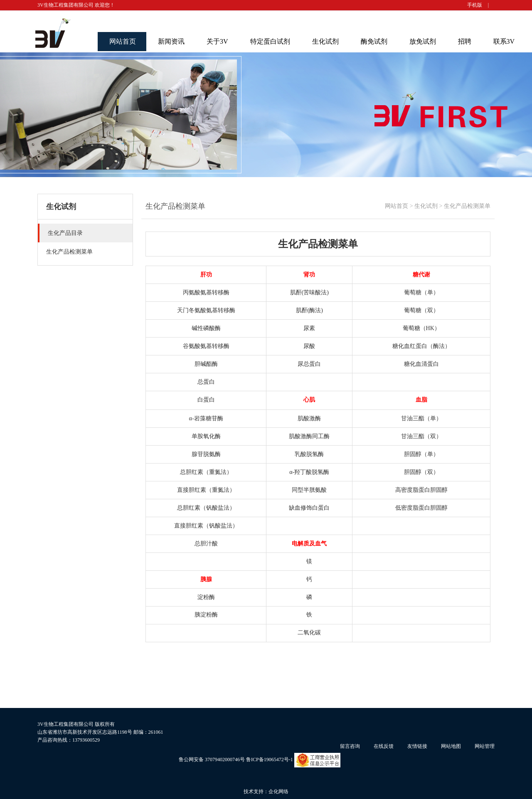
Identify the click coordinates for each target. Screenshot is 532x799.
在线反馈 (384, 746)
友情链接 (417, 746)
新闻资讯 (171, 41)
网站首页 (123, 41)
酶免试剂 (374, 41)
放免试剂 (423, 41)
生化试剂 (325, 41)
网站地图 (451, 746)
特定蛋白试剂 (270, 41)
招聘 (465, 41)
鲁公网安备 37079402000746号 (212, 760)
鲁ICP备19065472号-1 (270, 760)
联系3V (504, 41)
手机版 (475, 5)
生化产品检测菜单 (467, 206)
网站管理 (485, 746)
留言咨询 (350, 746)
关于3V (217, 41)
